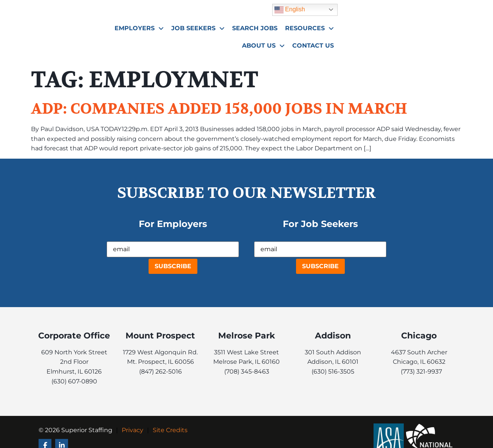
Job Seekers (272, 26)
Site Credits (170, 430)
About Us (437, 26)
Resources (384, 26)
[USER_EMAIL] (173, 249)
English (414, 8)
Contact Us (437, 43)
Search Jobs (329, 26)
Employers (213, 26)
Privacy (133, 430)
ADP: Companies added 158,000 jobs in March (219, 109)
